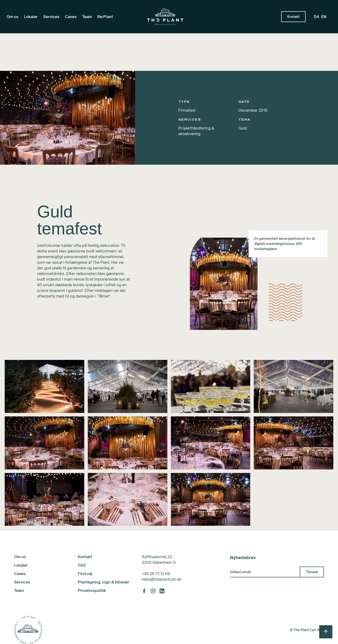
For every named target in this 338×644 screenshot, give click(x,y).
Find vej (85, 574)
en (324, 17)
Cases (71, 17)
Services (51, 17)
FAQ (82, 565)
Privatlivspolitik (92, 591)
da (317, 17)
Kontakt (85, 557)
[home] (165, 17)
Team (87, 17)
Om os (12, 17)
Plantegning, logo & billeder (104, 582)
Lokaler (31, 17)
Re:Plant (105, 17)
